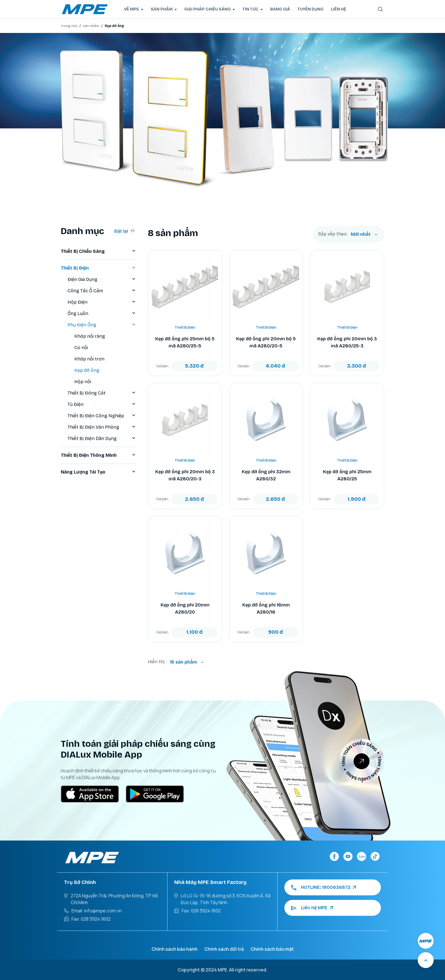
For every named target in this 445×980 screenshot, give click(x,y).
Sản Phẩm (91, 26)
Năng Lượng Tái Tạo (99, 472)
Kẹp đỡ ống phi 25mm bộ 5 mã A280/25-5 (185, 342)
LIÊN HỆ (339, 9)
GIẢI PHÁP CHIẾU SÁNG (210, 9)
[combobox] (364, 234)
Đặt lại (124, 231)
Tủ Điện (102, 404)
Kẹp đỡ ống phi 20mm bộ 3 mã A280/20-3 (185, 475)
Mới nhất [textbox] (361, 234)
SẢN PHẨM (164, 9)
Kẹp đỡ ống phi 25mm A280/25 (347, 475)
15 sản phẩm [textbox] (183, 662)
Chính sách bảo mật (272, 949)
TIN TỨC (253, 9)
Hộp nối (83, 382)
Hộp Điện (102, 302)
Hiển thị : (157, 662)
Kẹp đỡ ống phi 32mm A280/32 (266, 475)
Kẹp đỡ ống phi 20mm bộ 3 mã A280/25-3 (347, 342)
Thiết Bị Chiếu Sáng (99, 251)
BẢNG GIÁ (280, 9)
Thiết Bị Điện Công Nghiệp (102, 416)
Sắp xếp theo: (333, 234)
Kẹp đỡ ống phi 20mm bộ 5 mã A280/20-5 (266, 342)
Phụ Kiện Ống (102, 325)
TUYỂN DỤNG (310, 9)
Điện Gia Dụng (102, 280)
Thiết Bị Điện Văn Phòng (102, 427)
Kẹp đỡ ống (87, 370)
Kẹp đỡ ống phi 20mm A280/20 (185, 608)
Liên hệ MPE (312, 908)
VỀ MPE (134, 9)
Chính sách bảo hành (175, 949)
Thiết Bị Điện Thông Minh (99, 455)
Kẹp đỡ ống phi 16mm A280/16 (266, 608)
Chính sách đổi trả (224, 949)
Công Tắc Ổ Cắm (102, 291)
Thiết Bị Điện (99, 268)
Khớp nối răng (90, 336)
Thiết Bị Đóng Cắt (102, 393)
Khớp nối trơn (89, 359)
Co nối (81, 348)
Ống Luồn (102, 314)
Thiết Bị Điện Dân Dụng (102, 439)
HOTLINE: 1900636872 (324, 887)
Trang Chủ (69, 26)
